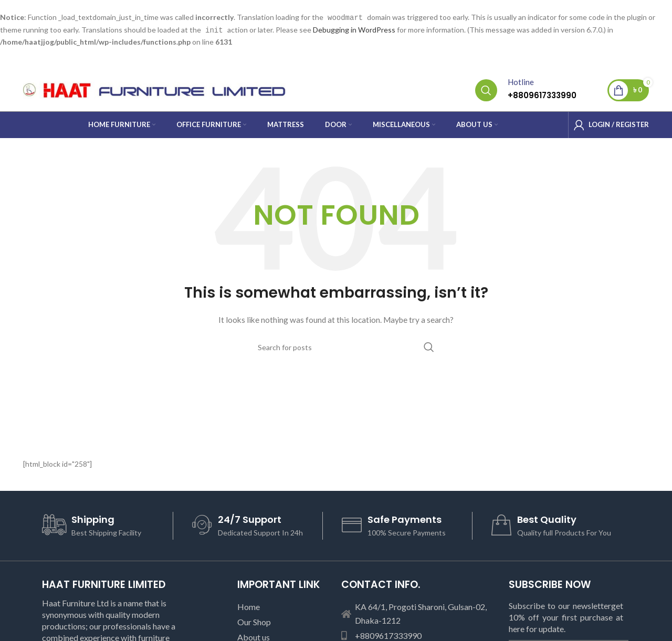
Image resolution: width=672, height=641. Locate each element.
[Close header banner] (659, 10)
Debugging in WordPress (354, 29)
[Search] (486, 89)
